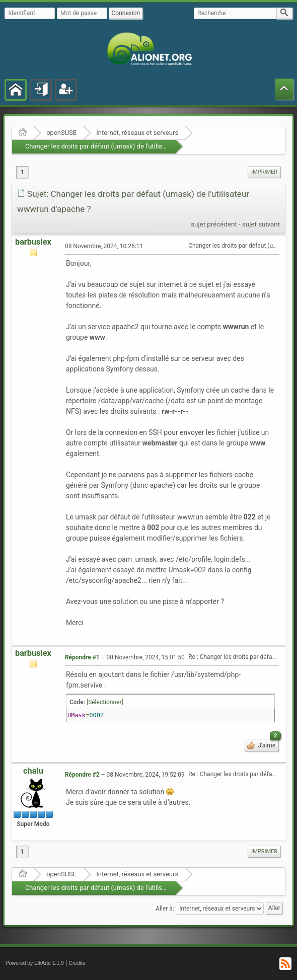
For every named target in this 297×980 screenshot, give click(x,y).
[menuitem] (264, 172)
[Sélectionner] (105, 702)
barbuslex (33, 242)
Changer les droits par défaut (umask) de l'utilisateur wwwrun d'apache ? (130, 146)
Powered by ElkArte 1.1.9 (35, 963)
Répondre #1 (82, 657)
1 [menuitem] (22, 172)
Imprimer (264, 172)
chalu (33, 771)
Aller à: (165, 908)
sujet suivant (261, 224)
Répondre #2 (82, 775)
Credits (77, 963)
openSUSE (61, 133)
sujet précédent (214, 224)
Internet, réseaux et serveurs (137, 133)
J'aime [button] (268, 744)
